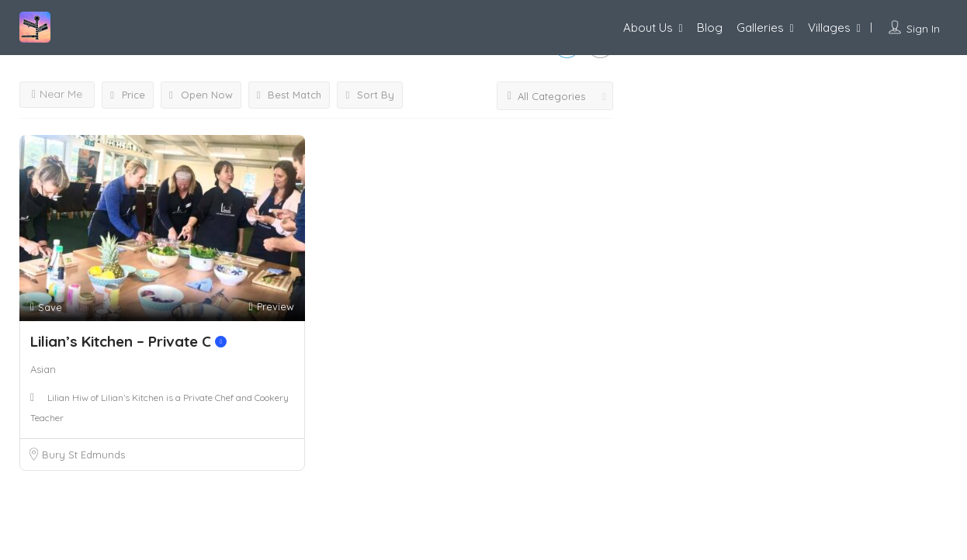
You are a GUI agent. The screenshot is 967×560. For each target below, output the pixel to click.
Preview (271, 307)
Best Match (289, 95)
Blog (710, 28)
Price (128, 95)
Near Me (57, 94)
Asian (43, 369)
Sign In (923, 29)
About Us (648, 28)
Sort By (370, 95)
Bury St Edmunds (83, 455)
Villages (829, 28)
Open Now (201, 95)
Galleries (760, 28)
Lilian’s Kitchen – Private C (128, 341)
